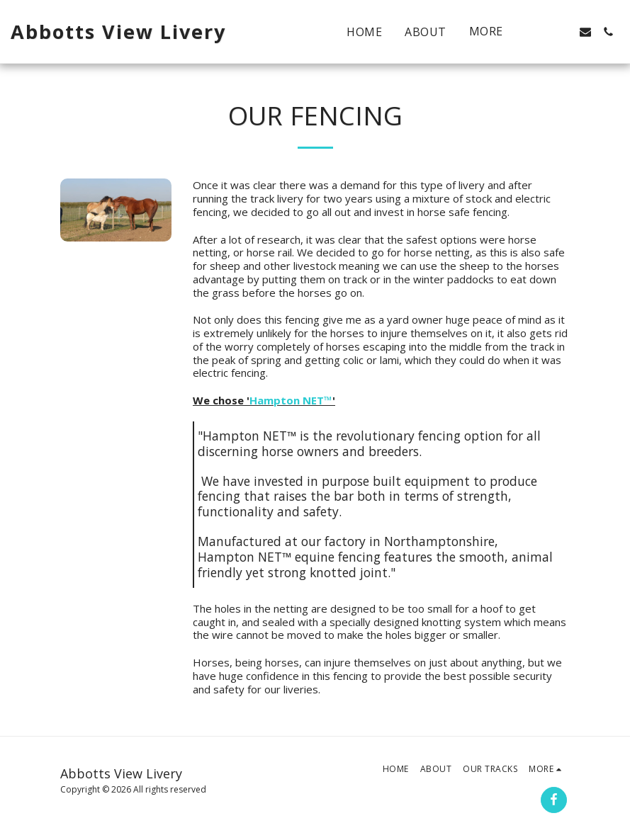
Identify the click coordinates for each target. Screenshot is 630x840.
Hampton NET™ (291, 400)
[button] (540, 32)
